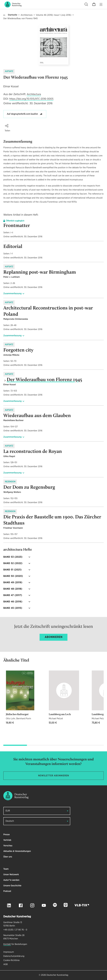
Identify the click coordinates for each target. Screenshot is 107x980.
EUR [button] (8, 811)
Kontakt (7, 944)
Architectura (27, 15)
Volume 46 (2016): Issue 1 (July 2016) (54, 15)
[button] (7, 126)
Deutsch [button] (10, 821)
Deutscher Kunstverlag (57, 975)
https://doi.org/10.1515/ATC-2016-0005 (31, 99)
